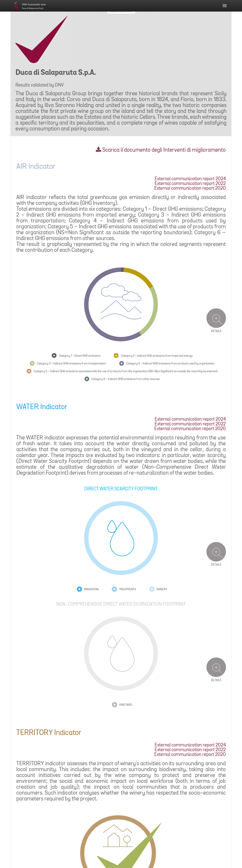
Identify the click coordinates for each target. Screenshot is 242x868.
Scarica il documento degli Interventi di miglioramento (161, 150)
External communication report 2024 (190, 179)
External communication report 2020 (190, 188)
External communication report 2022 (190, 184)
